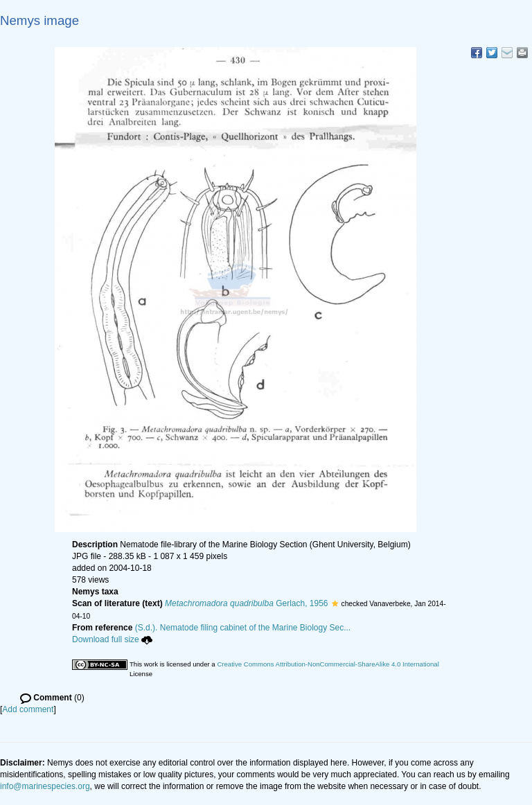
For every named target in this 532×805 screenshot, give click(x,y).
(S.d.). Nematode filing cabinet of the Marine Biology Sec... (243, 628)
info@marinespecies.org (45, 786)
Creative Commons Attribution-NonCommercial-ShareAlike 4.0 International (328, 664)
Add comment (28, 709)
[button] (335, 603)
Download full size (112, 639)
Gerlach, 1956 (246, 603)
